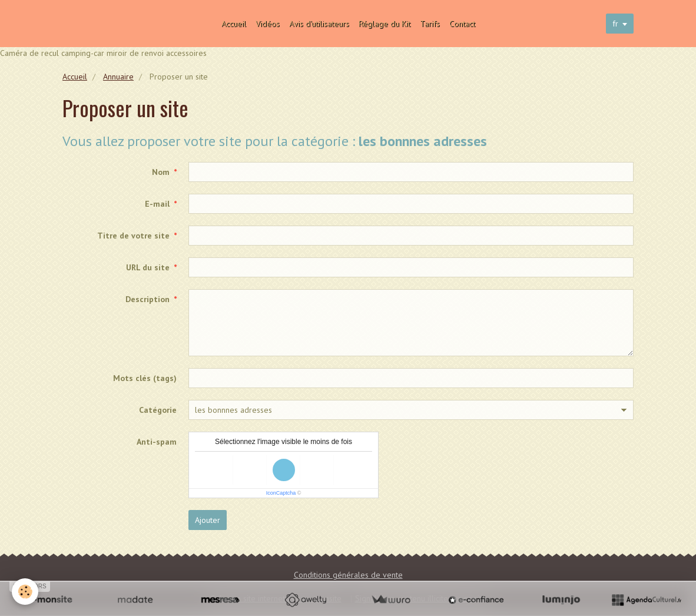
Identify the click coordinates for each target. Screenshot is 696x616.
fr (615, 24)
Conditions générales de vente (348, 575)
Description (148, 299)
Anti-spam (157, 442)
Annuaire (118, 77)
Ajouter (208, 520)
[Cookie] (25, 592)
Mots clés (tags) (145, 378)
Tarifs (430, 24)
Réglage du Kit (385, 24)
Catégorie (158, 410)
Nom (161, 172)
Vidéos (268, 24)
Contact (462, 24)
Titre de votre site (133, 236)
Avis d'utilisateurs (319, 24)
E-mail (157, 204)
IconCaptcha (281, 493)
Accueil (234, 24)
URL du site (148, 267)
